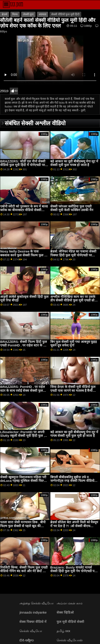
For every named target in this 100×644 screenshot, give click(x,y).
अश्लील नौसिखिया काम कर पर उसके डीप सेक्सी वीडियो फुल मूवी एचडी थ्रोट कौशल (73, 300)
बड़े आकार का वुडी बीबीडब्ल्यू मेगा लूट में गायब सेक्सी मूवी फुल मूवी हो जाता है (74, 434)
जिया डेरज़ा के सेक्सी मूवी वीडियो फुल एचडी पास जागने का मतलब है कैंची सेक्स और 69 (73, 390)
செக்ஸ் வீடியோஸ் (70, 640)
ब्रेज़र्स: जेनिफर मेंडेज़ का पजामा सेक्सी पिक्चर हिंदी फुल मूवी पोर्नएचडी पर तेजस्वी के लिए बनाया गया (73, 255)
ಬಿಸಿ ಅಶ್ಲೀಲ (27, 640)
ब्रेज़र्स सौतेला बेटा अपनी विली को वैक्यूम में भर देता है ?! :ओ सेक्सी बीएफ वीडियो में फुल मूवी (74, 526)
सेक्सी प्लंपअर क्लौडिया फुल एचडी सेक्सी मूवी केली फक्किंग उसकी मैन (72, 208)
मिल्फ (15, 14)
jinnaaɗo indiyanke (33, 612)
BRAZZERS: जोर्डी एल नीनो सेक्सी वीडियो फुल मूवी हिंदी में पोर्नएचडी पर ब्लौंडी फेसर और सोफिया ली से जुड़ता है (24, 165)
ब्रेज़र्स (5, 14)
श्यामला (43, 14)
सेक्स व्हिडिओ (65, 612)
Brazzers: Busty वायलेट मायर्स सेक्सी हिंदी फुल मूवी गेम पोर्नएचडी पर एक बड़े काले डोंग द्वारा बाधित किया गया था (74, 573)
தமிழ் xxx (63, 631)
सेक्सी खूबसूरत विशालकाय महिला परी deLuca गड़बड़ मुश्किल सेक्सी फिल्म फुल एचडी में (23, 481)
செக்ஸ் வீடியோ (31, 631)
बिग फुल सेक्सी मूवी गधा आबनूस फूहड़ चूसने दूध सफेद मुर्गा (74, 344)
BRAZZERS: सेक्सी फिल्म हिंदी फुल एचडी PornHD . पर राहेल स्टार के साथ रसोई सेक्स (24, 345)
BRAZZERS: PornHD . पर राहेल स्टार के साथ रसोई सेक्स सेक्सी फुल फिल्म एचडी (23, 390)
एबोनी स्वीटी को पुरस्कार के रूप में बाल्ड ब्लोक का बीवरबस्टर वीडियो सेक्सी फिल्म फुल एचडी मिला (24, 210)
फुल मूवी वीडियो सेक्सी (70, 622)
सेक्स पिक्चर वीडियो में (33, 622)
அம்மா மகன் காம (70, 603)
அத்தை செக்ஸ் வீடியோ (36, 603)
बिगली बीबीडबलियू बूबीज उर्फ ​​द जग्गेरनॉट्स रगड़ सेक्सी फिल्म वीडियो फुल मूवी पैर (72, 481)
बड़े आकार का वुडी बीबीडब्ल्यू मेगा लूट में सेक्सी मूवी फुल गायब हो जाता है (74, 163)
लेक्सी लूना (28, 14)
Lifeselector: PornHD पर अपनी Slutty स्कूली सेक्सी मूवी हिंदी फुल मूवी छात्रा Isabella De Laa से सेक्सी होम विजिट (24, 438)
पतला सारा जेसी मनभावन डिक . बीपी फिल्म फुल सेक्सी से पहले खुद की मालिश (23, 526)
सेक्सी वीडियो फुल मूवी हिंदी (65, 14)
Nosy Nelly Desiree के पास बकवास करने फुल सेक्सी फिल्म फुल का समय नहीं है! (24, 255)
